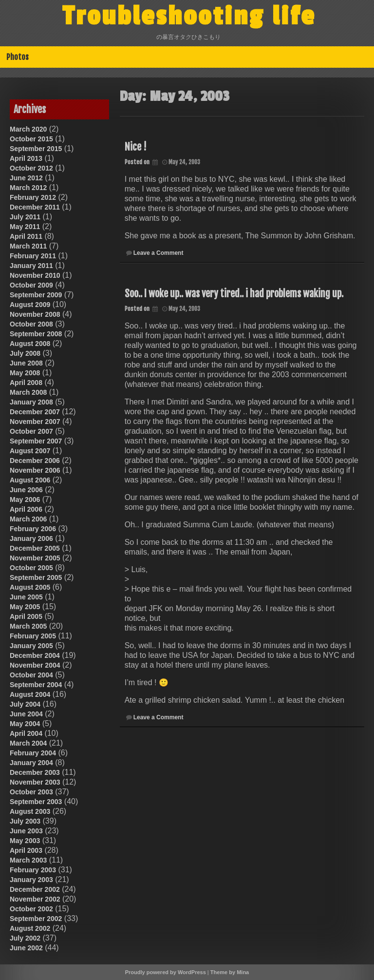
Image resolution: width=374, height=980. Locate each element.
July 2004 (25, 704)
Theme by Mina (230, 972)
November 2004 (35, 665)
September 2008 (36, 334)
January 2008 (31, 402)
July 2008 (25, 353)
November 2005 (35, 558)
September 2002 (36, 919)
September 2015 (36, 149)
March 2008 (28, 392)
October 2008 (31, 324)
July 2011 (25, 217)
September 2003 (36, 802)
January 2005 (31, 646)
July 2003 (25, 821)
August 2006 (30, 480)
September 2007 (36, 441)
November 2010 (35, 275)
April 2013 (26, 158)
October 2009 (31, 285)
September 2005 (36, 577)
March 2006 (28, 519)
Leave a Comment (159, 253)
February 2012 (33, 197)
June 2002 (26, 948)
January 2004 (31, 763)
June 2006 (26, 490)
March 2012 (28, 188)
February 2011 (33, 256)
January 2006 (31, 538)
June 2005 (26, 597)
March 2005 (28, 626)
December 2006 (35, 461)
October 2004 (31, 675)
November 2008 (35, 314)
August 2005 (30, 587)
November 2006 (35, 470)
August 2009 (30, 305)
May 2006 (25, 500)
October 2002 (31, 909)
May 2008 (25, 373)
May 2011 (25, 227)
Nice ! (136, 147)
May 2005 (25, 607)
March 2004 (28, 743)
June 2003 (26, 831)
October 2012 (31, 168)
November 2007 (35, 422)
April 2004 (26, 733)
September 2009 (36, 295)
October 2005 (31, 568)
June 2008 (26, 363)
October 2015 (31, 139)
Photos (18, 57)
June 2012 (26, 178)
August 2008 (30, 344)
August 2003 (30, 811)
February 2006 (33, 529)
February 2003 (33, 870)
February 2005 (33, 636)
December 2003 (35, 772)
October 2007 (31, 431)
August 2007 (30, 451)
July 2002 (25, 938)
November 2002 (35, 899)
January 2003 (31, 880)
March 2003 (28, 860)
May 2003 (25, 841)
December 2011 (35, 207)
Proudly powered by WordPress (166, 972)
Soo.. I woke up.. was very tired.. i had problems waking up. (234, 294)
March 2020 (28, 129)
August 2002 (30, 928)
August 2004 (30, 694)
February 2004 (33, 753)
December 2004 (35, 655)
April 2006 (26, 509)
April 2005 (26, 616)
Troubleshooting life (189, 16)
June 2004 (26, 714)
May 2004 (25, 724)
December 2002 (35, 889)
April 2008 (26, 383)
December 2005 (35, 548)
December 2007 (35, 412)
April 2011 (26, 236)
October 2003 (31, 792)
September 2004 (36, 685)
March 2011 (28, 246)
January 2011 (31, 266)
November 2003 (35, 782)
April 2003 (26, 850)
